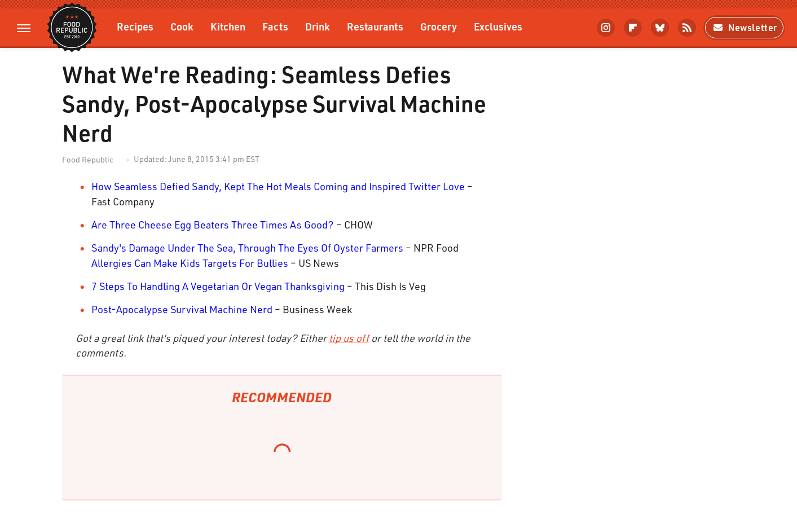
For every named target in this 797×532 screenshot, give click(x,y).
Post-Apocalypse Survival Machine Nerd (182, 309)
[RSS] (687, 28)
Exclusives (498, 26)
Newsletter (744, 27)
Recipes (135, 26)
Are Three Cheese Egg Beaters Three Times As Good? (213, 225)
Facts (275, 26)
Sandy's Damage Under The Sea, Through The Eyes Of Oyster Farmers (247, 248)
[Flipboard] (633, 28)
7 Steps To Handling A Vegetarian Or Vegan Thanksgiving (218, 286)
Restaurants (375, 26)
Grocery (439, 26)
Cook (182, 26)
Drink (318, 26)
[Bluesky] (660, 28)
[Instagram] (606, 28)
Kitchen (228, 26)
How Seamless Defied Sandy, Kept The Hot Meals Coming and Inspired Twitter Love (278, 186)
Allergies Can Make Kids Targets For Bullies (190, 263)
